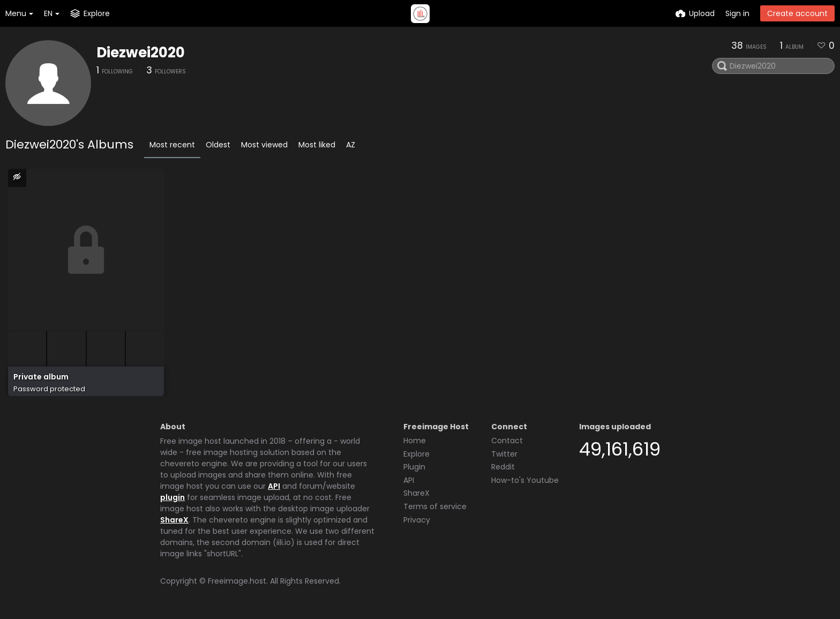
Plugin (414, 467)
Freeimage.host (237, 581)
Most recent (172, 145)
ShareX (174, 520)
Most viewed (264, 145)
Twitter (504, 454)
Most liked (317, 145)
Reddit (503, 467)
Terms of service (435, 506)
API (274, 486)
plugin (172, 497)
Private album (41, 377)
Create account (797, 13)
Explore (417, 454)
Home (415, 441)
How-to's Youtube (525, 480)
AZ (351, 145)
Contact (507, 441)
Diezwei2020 (141, 53)
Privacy (417, 520)
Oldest (218, 145)
